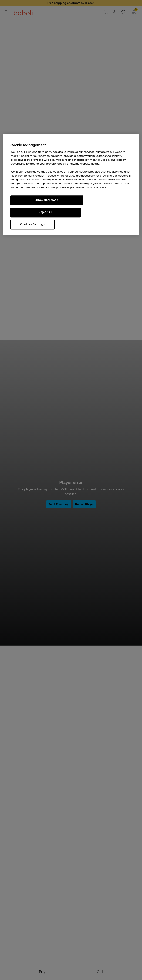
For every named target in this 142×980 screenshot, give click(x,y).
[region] (71, 185)
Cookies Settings (32, 225)
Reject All (46, 212)
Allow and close (47, 200)
